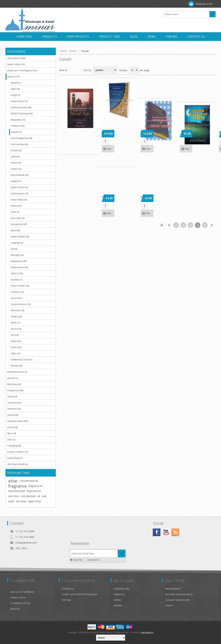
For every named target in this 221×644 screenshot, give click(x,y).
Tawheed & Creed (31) (22, 360)
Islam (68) (15, 230)
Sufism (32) (16, 341)
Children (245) (17, 126)
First (162, 227)
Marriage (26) (17, 255)
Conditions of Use (20, 603)
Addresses (119, 594)
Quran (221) (16, 298)
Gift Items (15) (14, 409)
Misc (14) (12, 433)
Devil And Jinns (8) (19, 144)
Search (169, 605)
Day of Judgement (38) (21, 138)
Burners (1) (13, 378)
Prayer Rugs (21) (15, 458)
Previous (169, 227)
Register (14, 4)
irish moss (14, 496)
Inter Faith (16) (18, 218)
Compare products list (177, 600)
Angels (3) (15, 95)
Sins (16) (15, 335)
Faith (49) (15, 157)
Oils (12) (11, 440)
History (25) (16, 206)
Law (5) (14, 249)
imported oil (34, 491)
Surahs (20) (16, 347)
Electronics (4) (14, 384)
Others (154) (17, 273)
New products (173, 589)
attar (13, 481)
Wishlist (118, 605)
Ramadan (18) (17, 310)
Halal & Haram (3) (19, 194)
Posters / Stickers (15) (18, 452)
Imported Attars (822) (18, 421)
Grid (72, 70)
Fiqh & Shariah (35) (20, 175)
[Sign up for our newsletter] (94, 554)
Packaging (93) (14, 446)
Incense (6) (12, 427)
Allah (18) (15, 89)
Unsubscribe (94, 560)
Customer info (122, 589)
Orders (117, 600)
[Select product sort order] (105, 70)
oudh (11, 501)
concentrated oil (29, 481)
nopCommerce (147, 632)
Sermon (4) (16, 329)
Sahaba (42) (16, 317)
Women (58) (17, 366)
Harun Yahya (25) (19, 200)
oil (39, 496)
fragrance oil (35, 486)
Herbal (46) (13, 415)
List (79, 70)
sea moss (21, 501)
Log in (28, 4)
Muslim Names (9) (19, 267)
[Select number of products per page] (134, 70)
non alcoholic (28, 496)
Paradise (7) (16, 280)
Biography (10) (18, 120)
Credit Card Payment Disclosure (80, 594)
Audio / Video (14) (16, 64)
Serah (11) (16, 323)
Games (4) (12, 396)
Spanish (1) (16, 83)
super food (34, 501)
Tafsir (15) (16, 353)
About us (15, 609)
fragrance (17, 486)
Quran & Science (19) (21, 304)
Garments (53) (14, 403)
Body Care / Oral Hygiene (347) (22, 70)
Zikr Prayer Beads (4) (17, 464)
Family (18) (16, 163)
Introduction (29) (19, 224)
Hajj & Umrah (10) (19, 187)
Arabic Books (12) (19, 101)
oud (44, 496)
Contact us (68, 589)
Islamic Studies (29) (20, 237)
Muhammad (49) (19, 261)
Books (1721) (14, 77)
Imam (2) (15, 212)
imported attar (17, 491)
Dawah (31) (16, 132)
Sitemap (66, 600)
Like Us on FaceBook (22, 592)
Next (212, 227)
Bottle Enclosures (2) (17, 372)
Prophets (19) (17, 292)
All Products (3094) (16, 58)
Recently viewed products (179, 594)
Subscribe (78, 560)
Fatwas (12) (16, 169)
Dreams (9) (16, 150)
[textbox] (187, 14)
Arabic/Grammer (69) (21, 107)
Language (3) (17, 243)
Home (63, 51)
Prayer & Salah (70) (20, 286)
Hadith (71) (16, 181)
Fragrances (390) (15, 390)
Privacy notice (18, 597)
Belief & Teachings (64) (22, 114)
